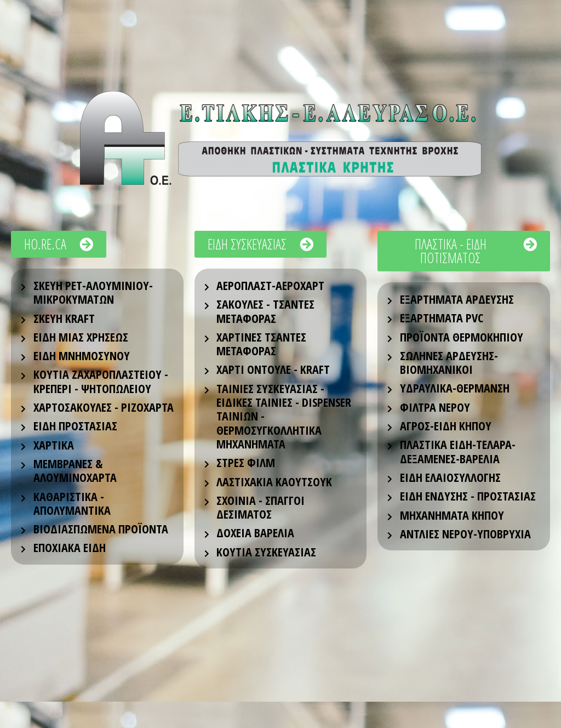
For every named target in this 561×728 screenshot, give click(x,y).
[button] (59, 244)
